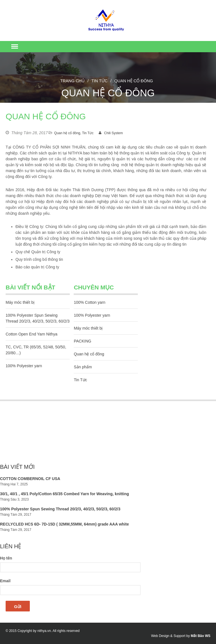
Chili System (113, 133)
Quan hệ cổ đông (67, 133)
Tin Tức (99, 81)
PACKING (82, 341)
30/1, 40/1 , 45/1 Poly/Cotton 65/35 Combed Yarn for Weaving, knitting (65, 494)
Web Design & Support (168, 636)
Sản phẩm (83, 367)
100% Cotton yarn (89, 302)
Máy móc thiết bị (20, 302)
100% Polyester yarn (24, 366)
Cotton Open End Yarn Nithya (31, 334)
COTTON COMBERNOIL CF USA (30, 479)
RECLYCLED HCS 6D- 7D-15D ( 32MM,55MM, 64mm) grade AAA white (64, 524)
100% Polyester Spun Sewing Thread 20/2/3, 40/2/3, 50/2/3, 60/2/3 (60, 509)
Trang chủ (72, 81)
